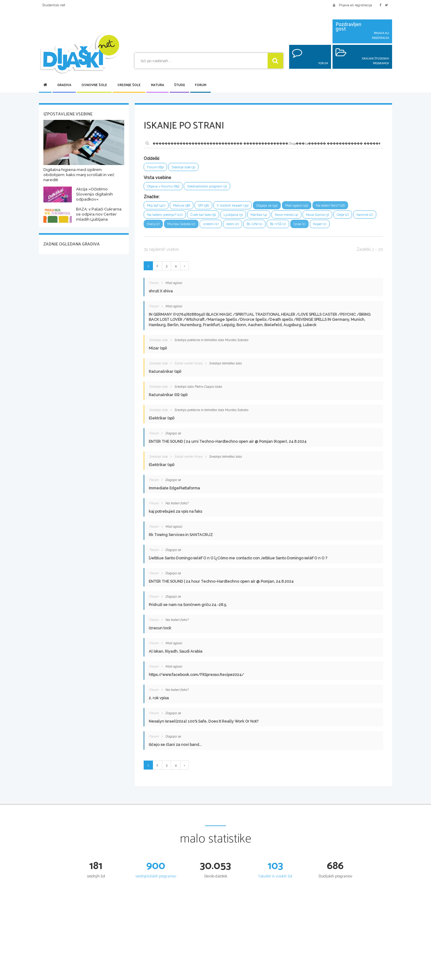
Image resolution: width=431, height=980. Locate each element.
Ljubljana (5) (241, 217)
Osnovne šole (94, 85)
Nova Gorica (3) (331, 217)
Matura (157, 85)
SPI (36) (208, 207)
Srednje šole (129, 85)
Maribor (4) (268, 217)
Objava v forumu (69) (165, 187)
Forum (201, 85)
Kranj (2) (180, 226)
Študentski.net (54, 5)
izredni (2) (242, 226)
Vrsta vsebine (157, 178)
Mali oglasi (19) (309, 207)
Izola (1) (336, 226)
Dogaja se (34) (277, 207)
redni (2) (265, 226)
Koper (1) (358, 226)
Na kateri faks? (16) (346, 207)
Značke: (152, 198)
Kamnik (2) (156, 226)
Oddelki (151, 158)
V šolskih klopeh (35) (240, 207)
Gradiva (64, 85)
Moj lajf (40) (157, 207)
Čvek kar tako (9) (209, 217)
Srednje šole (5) (186, 167)
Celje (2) (358, 217)
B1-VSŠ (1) (313, 226)
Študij (179, 85)
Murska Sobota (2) (210, 226)
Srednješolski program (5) (212, 187)
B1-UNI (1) (288, 226)
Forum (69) (156, 167)
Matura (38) (184, 207)
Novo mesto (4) (298, 217)
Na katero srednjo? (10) (167, 217)
